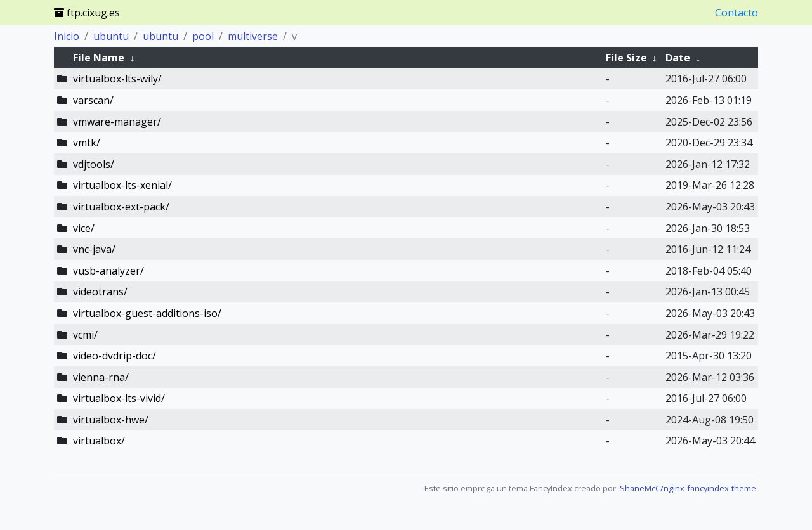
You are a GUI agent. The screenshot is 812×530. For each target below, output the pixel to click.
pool (203, 36)
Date (678, 58)
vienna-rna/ (101, 377)
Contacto (737, 13)
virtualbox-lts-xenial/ (122, 185)
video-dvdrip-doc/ (115, 356)
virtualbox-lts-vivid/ (119, 398)
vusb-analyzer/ (108, 271)
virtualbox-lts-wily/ (117, 79)
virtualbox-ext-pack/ (121, 207)
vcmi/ (85, 335)
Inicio (67, 36)
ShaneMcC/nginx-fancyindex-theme (688, 488)
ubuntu (111, 36)
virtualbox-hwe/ (111, 420)
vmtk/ (87, 143)
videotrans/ (100, 292)
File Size (626, 58)
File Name (99, 58)
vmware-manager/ (117, 122)
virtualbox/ (99, 441)
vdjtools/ (94, 164)
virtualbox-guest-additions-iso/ (147, 313)
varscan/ (93, 100)
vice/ (84, 228)
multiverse (253, 36)
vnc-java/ (94, 249)
